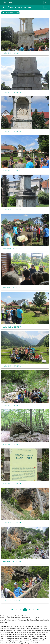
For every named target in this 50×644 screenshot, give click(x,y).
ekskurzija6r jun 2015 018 (12, 210)
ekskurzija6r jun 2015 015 (12, 327)
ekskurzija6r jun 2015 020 (12, 92)
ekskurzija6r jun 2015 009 (12, 523)
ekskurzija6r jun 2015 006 (12, 601)
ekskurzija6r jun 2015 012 (12, 444)
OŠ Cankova (7, 2)
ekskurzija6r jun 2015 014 (12, 288)
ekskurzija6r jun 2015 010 (12, 484)
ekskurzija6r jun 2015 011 (12, 405)
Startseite (4, 7)
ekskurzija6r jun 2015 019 (12, 131)
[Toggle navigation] (45, 2)
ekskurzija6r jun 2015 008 (12, 562)
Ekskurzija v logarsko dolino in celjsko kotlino (26, 7)
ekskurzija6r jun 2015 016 (12, 249)
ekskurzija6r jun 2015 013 (12, 366)
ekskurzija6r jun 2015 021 (12, 53)
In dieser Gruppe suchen (10, 13)
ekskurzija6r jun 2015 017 (12, 171)
